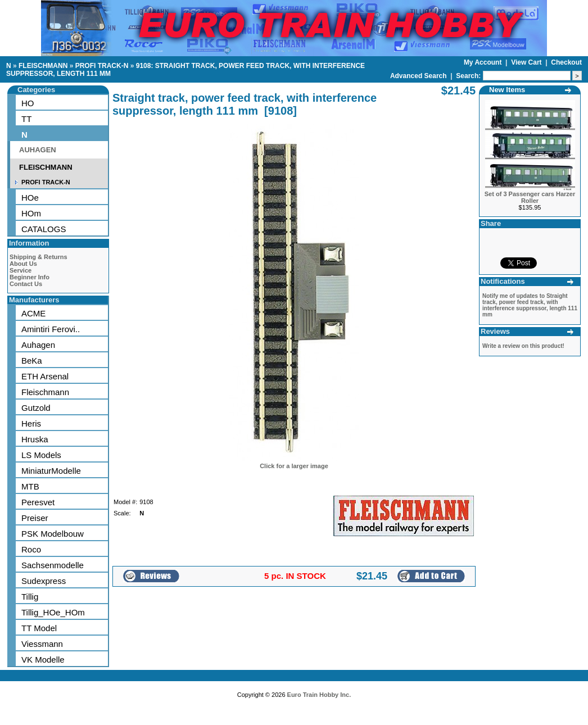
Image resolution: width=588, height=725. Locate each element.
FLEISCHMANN (43, 66)
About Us (23, 264)
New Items (507, 90)
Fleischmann (45, 392)
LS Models (41, 455)
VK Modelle (43, 660)
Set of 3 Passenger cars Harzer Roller (530, 197)
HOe (30, 198)
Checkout (566, 62)
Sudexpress (44, 581)
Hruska (35, 439)
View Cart (527, 62)
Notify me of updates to (530, 305)
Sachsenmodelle (53, 565)
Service (21, 270)
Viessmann (42, 644)
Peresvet (38, 502)
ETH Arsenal (45, 376)
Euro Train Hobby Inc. (319, 695)
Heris (31, 423)
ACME (33, 313)
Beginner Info (30, 277)
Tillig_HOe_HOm (53, 612)
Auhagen (38, 345)
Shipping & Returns (39, 257)
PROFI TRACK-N (102, 66)
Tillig (30, 597)
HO (28, 103)
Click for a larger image (294, 466)
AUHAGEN (38, 150)
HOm (31, 213)
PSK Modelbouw (53, 534)
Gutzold (36, 408)
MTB (30, 486)
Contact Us (26, 284)
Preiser (35, 518)
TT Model (39, 628)
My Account (484, 62)
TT (26, 119)
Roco (31, 549)
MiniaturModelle (51, 471)
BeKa (32, 361)
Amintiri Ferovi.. (51, 329)
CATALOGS (44, 229)
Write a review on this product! (523, 346)
